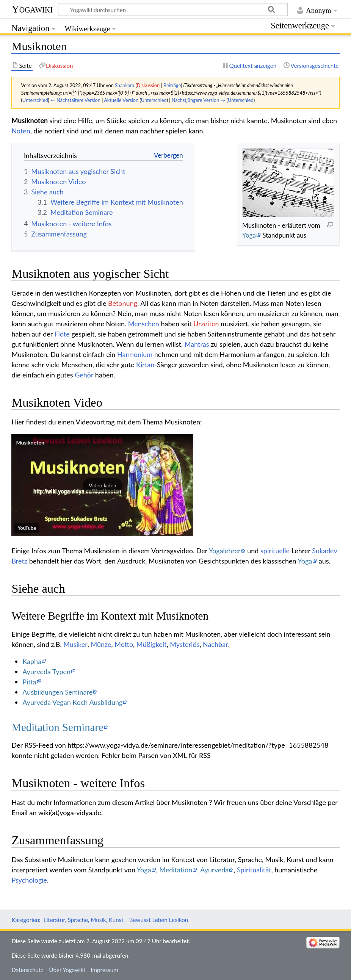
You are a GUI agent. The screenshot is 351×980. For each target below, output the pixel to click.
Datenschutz (27, 970)
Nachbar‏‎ (215, 644)
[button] (102, 485)
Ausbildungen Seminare (57, 692)
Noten (21, 131)
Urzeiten (206, 324)
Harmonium (135, 354)
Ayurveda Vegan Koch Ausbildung (72, 702)
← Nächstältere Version (75, 100)
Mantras (197, 344)
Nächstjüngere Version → (199, 100)
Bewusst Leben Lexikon (159, 920)
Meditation (176, 870)
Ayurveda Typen (46, 672)
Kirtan (145, 365)
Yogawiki (32, 9)
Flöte (62, 334)
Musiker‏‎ (75, 644)
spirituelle (275, 551)
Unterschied (35, 100)
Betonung (123, 303)
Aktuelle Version (121, 100)
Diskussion (148, 85)
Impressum (104, 970)
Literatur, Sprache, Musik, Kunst (84, 920)
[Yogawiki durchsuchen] (173, 9)
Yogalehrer (225, 551)
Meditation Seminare (57, 727)
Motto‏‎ (124, 644)
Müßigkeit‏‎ (152, 644)
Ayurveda (214, 870)
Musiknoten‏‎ (30, 442)
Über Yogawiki (67, 970)
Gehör (84, 375)
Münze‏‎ (101, 644)
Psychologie (29, 880)
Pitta (29, 682)
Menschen (144, 324)
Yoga (249, 235)
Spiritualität (254, 870)
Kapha (32, 661)
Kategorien (25, 920)
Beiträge (172, 85)
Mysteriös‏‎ (185, 644)
